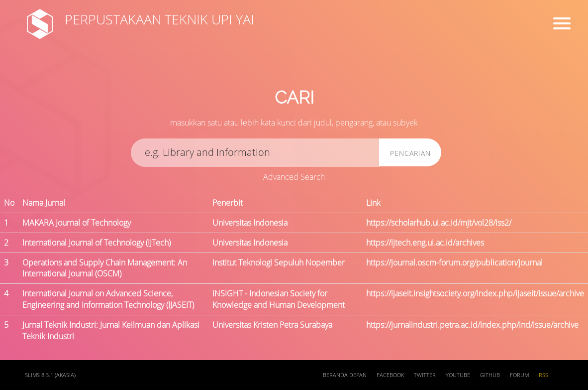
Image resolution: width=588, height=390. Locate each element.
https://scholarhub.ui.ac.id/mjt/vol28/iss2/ (439, 223)
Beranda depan (345, 375)
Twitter (425, 375)
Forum (519, 375)
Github (490, 375)
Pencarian (410, 153)
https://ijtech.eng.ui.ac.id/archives (425, 243)
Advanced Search (294, 177)
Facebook (390, 375)
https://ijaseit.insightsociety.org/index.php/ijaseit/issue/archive (475, 293)
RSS (543, 375)
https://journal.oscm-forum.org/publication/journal (454, 262)
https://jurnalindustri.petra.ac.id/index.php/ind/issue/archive (472, 325)
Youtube (458, 375)
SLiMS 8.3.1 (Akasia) (50, 375)
